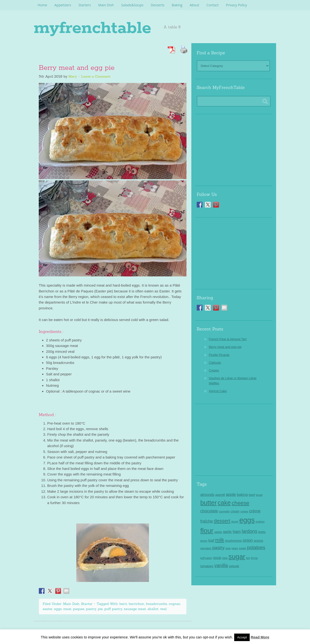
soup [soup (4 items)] (217, 558)
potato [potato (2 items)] (243, 548)
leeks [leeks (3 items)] (262, 532)
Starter (87, 604)
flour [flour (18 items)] (207, 531)
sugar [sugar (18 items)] (237, 557)
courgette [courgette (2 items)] (224, 511)
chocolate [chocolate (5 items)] (209, 511)
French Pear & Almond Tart (228, 339)
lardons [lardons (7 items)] (249, 531)
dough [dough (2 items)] (235, 522)
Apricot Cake (218, 391)
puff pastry (113, 609)
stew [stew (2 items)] (225, 558)
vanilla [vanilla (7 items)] (221, 565)
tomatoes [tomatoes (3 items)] (207, 566)
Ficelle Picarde (219, 355)
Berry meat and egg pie (77, 68)
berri (123, 604)
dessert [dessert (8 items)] (222, 521)
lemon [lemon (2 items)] (204, 541)
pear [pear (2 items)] (228, 548)
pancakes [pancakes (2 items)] (206, 548)
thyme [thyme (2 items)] (254, 558)
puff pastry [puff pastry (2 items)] (206, 558)
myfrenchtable (112, 27)
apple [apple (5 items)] (231, 495)
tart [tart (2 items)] (248, 558)
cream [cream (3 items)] (235, 511)
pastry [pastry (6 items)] (218, 548)
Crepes (214, 370)
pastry (91, 609)
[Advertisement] (234, 148)
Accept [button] (242, 637)
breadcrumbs (156, 604)
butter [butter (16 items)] (209, 503)
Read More (260, 637)
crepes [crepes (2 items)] (244, 511)
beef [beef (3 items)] (252, 495)
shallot (153, 609)
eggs (58, 609)
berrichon (136, 604)
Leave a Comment (96, 76)
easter (48, 609)
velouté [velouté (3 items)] (234, 566)
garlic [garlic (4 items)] (228, 532)
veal (163, 609)
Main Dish (71, 604)
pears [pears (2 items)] (235, 548)
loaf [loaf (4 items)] (211, 540)
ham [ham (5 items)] (237, 532)
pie (100, 609)
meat (67, 609)
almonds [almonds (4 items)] (207, 495)
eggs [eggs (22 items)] (247, 520)
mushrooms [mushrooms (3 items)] (233, 541)
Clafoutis (215, 363)
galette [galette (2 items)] (218, 532)
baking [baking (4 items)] (242, 495)
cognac (174, 604)
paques (79, 609)
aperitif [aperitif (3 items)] (220, 495)
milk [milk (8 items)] (220, 540)
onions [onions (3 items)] (258, 541)
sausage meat (135, 609)
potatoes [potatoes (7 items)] (256, 547)
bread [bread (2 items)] (259, 495)
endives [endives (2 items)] (260, 522)
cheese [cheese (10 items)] (241, 503)
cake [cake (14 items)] (224, 503)
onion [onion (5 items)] (248, 540)
